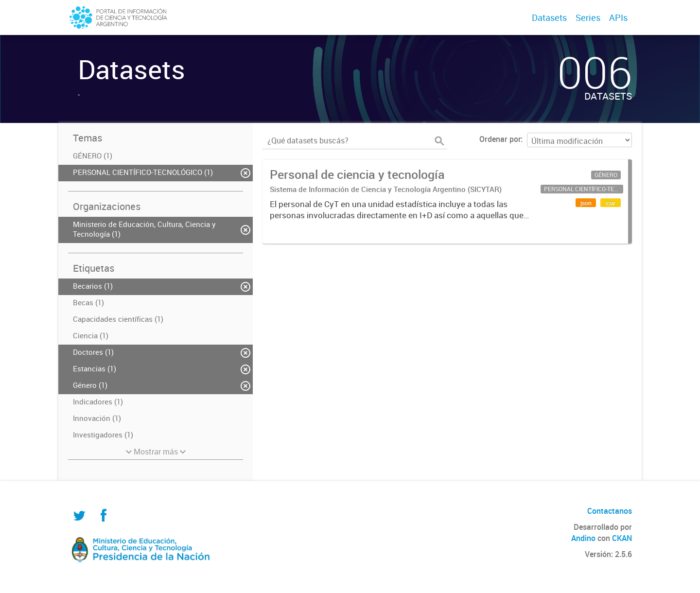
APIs (618, 17)
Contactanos (610, 511)
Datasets (549, 17)
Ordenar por (500, 139)
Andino (583, 538)
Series (588, 17)
